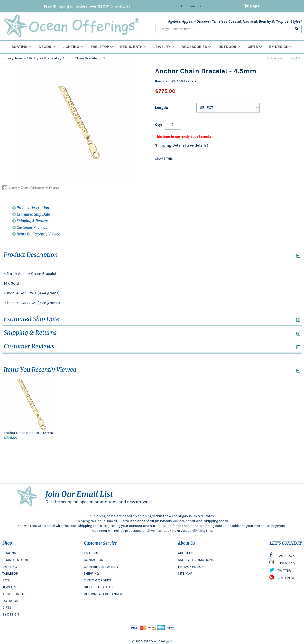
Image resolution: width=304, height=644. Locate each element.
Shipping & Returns (30, 221)
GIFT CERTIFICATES (98, 587)
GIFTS (7, 608)
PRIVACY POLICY (190, 567)
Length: (161, 108)
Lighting (73, 47)
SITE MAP (185, 574)
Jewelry (164, 47)
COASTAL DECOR (15, 560)
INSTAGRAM (282, 563)
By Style (35, 58)
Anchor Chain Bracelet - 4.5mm (28, 433)
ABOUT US (186, 553)
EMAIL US (91, 553)
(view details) (120, 6)
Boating (21, 47)
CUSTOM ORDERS (97, 580)
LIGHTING (10, 567)
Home (7, 58)
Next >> (296, 58)
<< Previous (275, 58)
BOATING (9, 553)
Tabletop (102, 47)
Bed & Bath (133, 47)
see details (197, 145)
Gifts (255, 47)
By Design (281, 47)
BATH (6, 580)
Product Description (31, 208)
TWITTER (280, 571)
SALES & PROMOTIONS (196, 560)
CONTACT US (93, 560)
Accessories (196, 47)
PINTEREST (282, 579)
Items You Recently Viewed (36, 234)
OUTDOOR (10, 601)
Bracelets (52, 58)
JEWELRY (9, 587)
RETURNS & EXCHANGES (103, 594)
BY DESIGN (11, 614)
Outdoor (229, 47)
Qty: (158, 125)
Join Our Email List (189, 6)
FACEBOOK (282, 556)
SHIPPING (91, 574)
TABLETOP (10, 574)
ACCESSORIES (13, 594)
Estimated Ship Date (31, 214)
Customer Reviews (30, 228)
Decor (47, 47)
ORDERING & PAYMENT (102, 567)
